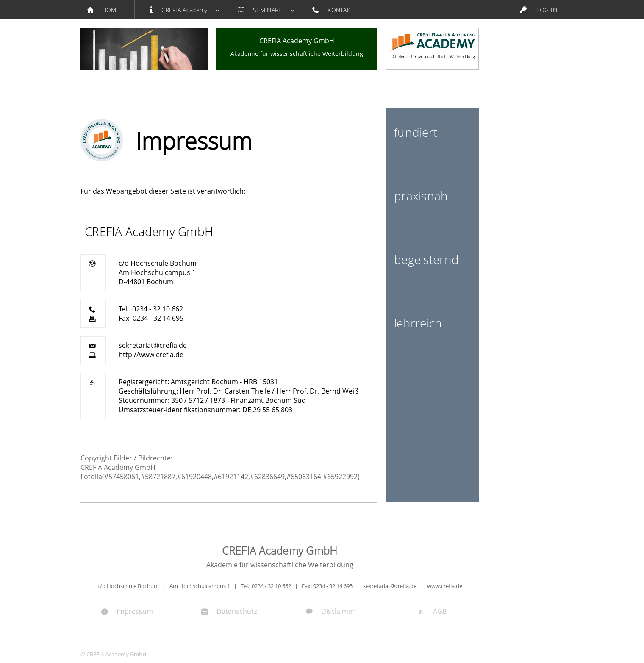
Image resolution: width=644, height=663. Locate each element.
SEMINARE (264, 10)
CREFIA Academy (183, 10)
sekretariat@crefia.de (153, 345)
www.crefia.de (445, 586)
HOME (107, 10)
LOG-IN (539, 10)
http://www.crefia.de (151, 355)
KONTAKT (337, 10)
